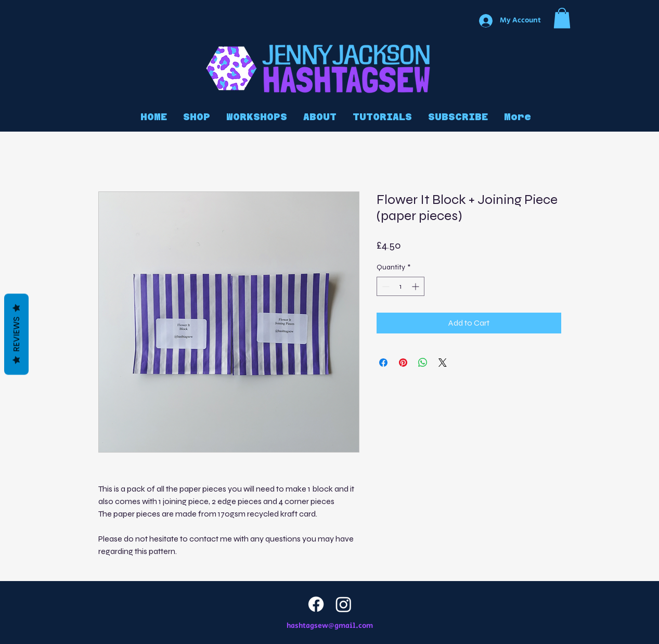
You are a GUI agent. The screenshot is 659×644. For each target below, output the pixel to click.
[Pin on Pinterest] (403, 363)
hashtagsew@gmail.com (330, 626)
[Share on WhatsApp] (423, 363)
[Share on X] (443, 363)
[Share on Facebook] (383, 363)
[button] (562, 18)
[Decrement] (385, 286)
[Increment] (416, 286)
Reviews (16, 334)
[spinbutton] (400, 286)
